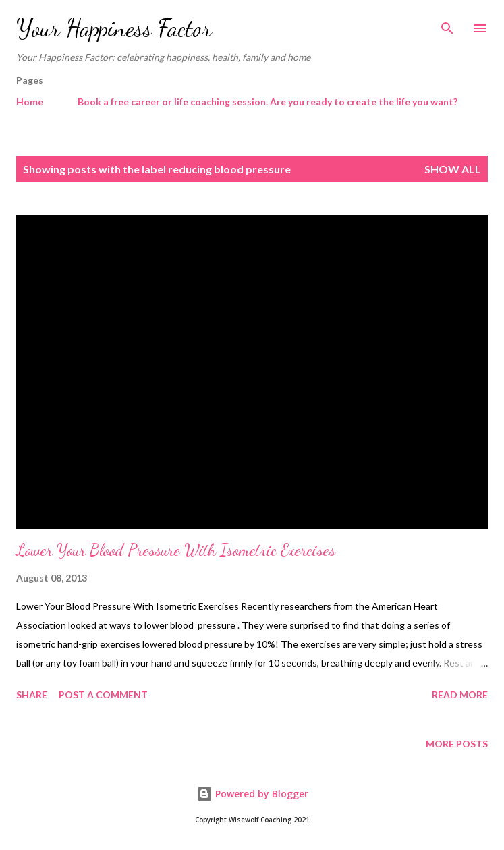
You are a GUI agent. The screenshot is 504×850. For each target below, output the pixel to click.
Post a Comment (103, 695)
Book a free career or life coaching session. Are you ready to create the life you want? (268, 102)
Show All (453, 169)
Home (30, 102)
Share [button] (32, 695)
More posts (457, 744)
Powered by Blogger (252, 794)
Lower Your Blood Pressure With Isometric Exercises (176, 550)
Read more (460, 695)
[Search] (447, 24)
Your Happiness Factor (114, 28)
